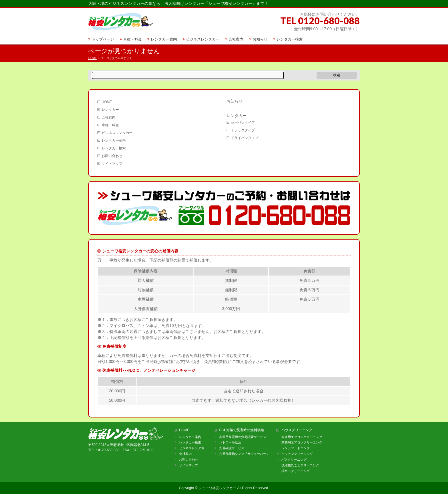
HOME (107, 102)
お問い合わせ (112, 156)
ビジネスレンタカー (117, 133)
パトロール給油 (230, 442)
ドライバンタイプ (245, 138)
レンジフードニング (296, 448)
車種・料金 (110, 125)
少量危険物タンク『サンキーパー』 (244, 454)
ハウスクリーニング (297, 430)
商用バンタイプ (243, 123)
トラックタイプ (243, 130)
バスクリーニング (294, 459)
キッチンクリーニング (297, 454)
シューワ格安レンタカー (217, 488)
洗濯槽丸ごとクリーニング (300, 465)
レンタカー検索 (114, 148)
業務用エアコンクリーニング (302, 442)
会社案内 (109, 117)
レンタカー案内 (114, 140)
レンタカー (110, 110)
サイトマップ (112, 164)
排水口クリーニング (296, 471)
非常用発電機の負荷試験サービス (243, 437)
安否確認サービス (232, 448)
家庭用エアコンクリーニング (302, 437)
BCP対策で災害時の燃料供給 (242, 430)
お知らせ (235, 101)
